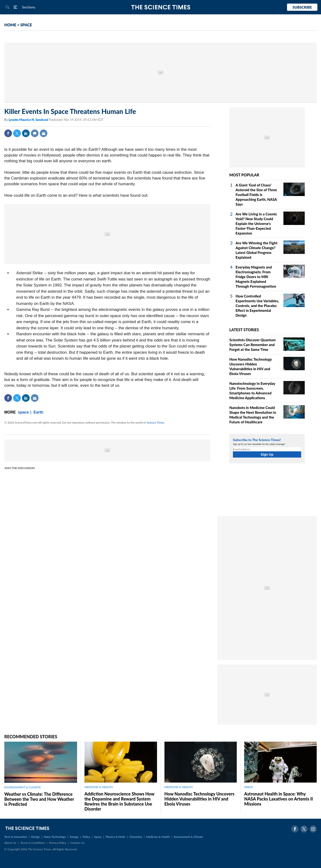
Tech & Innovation (16, 837)
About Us (10, 843)
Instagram (313, 829)
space (23, 412)
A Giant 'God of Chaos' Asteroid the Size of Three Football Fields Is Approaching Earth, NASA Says (256, 195)
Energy (74, 837)
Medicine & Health (158, 837)
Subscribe (302, 7)
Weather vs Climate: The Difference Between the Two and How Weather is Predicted (39, 799)
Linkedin (26, 133)
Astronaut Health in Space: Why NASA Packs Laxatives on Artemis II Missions (279, 799)
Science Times (155, 423)
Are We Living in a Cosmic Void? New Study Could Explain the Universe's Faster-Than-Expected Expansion (256, 224)
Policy (86, 837)
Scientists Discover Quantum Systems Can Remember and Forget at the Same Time (253, 345)
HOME (10, 25)
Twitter (17, 133)
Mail (44, 133)
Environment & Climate (188, 837)
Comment (35, 133)
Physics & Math (115, 837)
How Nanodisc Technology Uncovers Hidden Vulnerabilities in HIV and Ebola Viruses (200, 799)
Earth (38, 412)
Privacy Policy (58, 843)
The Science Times (160, 7)
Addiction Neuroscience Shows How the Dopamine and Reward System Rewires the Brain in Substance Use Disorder (119, 801)
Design (35, 837)
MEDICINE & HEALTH (99, 787)
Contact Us (77, 843)
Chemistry (136, 837)
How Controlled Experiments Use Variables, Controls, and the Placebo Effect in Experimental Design (257, 306)
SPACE (26, 25)
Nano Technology (55, 837)
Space (98, 837)
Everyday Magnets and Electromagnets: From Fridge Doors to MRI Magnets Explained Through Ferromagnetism (256, 277)
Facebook (8, 133)
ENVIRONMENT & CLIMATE (23, 787)
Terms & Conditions (32, 843)
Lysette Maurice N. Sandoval (29, 120)
